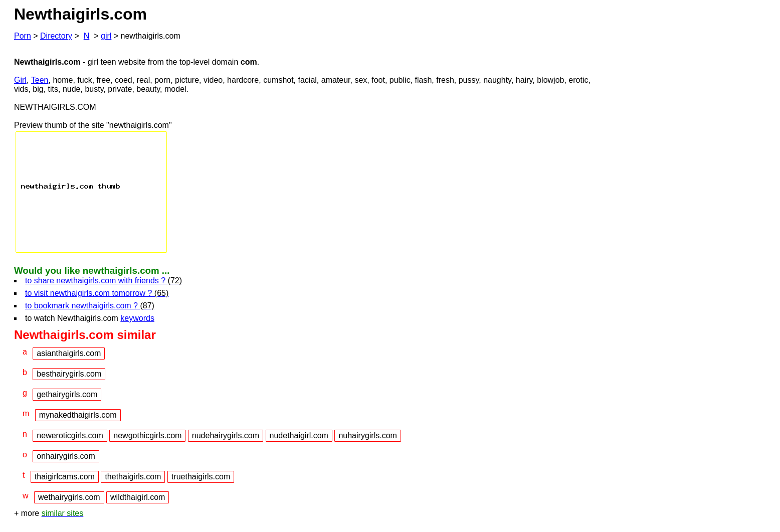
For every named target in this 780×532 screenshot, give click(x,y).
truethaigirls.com (201, 477)
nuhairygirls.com (367, 435)
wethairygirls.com (69, 497)
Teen (40, 80)
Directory (56, 36)
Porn (23, 36)
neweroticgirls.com (70, 435)
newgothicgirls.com (147, 435)
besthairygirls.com (69, 374)
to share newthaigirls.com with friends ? (104, 281)
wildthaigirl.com (138, 497)
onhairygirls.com (66, 456)
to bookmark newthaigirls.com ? (90, 306)
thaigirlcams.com (65, 477)
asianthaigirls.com (69, 353)
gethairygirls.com (67, 394)
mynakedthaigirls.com (78, 415)
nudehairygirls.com (226, 435)
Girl (20, 80)
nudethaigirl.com (299, 435)
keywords (137, 318)
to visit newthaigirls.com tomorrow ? (97, 293)
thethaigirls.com (133, 477)
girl (106, 36)
